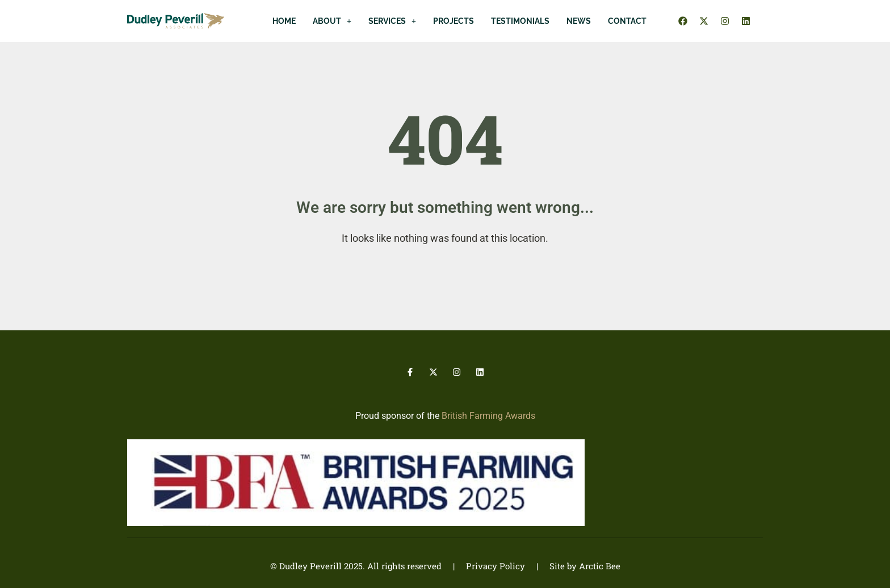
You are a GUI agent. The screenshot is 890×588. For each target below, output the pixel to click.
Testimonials (520, 21)
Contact (627, 21)
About (332, 21)
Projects (454, 21)
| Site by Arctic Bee (573, 566)
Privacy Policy (496, 566)
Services (392, 21)
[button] (332, 21)
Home (284, 21)
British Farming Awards (488, 416)
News (579, 21)
